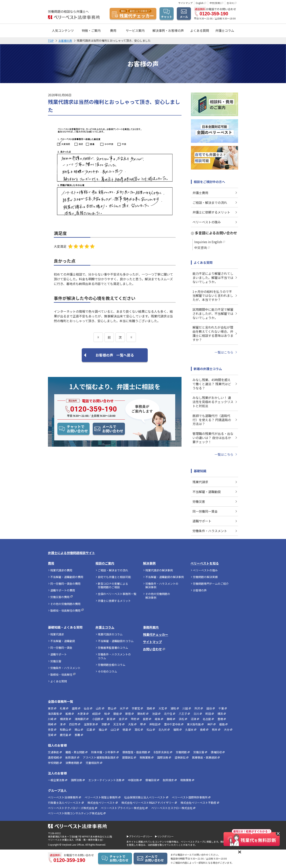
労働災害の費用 (60, 597)
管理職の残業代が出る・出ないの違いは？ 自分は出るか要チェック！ (213, 438)
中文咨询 (201, 247)
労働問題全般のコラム (112, 665)
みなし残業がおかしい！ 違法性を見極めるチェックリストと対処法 (213, 402)
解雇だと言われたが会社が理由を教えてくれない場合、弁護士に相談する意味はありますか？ (213, 333)
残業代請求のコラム (110, 634)
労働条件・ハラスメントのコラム (114, 656)
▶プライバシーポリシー (139, 836)
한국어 (230, 3)
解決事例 (149, 563)
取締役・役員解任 (61, 675)
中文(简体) (215, 3)
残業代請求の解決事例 (159, 570)
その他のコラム (107, 671)
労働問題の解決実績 (205, 577)
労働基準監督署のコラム (113, 648)
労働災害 (199, 501)
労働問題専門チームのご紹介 (211, 584)
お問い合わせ (152, 649)
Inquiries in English (208, 242)
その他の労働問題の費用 (65, 604)
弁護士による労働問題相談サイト (71, 553)
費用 (51, 563)
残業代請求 (200, 482)
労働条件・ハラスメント (210, 531)
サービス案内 (135, 30)
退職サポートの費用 (63, 590)
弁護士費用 (200, 193)
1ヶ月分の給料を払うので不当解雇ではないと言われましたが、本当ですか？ (213, 296)
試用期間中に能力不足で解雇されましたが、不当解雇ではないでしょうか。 (213, 313)
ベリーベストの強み (207, 222)
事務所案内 (151, 627)
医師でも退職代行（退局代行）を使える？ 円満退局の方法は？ (212, 420)
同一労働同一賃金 (205, 511)
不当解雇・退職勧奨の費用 (67, 577)
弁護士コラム (225, 30)
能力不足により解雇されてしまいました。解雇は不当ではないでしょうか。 (213, 278)
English (200, 3)
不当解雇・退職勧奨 (207, 492)
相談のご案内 (105, 563)
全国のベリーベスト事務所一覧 (117, 594)
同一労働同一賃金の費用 (65, 584)
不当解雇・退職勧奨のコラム (116, 641)
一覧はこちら (224, 352)
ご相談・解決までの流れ (210, 203)
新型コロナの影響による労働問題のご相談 (113, 585)
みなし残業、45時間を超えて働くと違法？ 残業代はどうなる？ (212, 384)
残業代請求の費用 (61, 570)
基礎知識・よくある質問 (65, 627)
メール (184, 17)
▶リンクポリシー (164, 836)
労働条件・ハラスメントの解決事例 (162, 585)
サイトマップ (185, 3)
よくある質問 (200, 30)
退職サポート (202, 521)
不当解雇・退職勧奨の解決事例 (165, 577)
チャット (167, 17)
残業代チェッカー (156, 635)
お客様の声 (200, 590)
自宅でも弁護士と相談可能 (114, 577)
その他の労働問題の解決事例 (158, 596)
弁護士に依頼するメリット (211, 212)
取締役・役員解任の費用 (65, 610)
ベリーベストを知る (205, 563)
